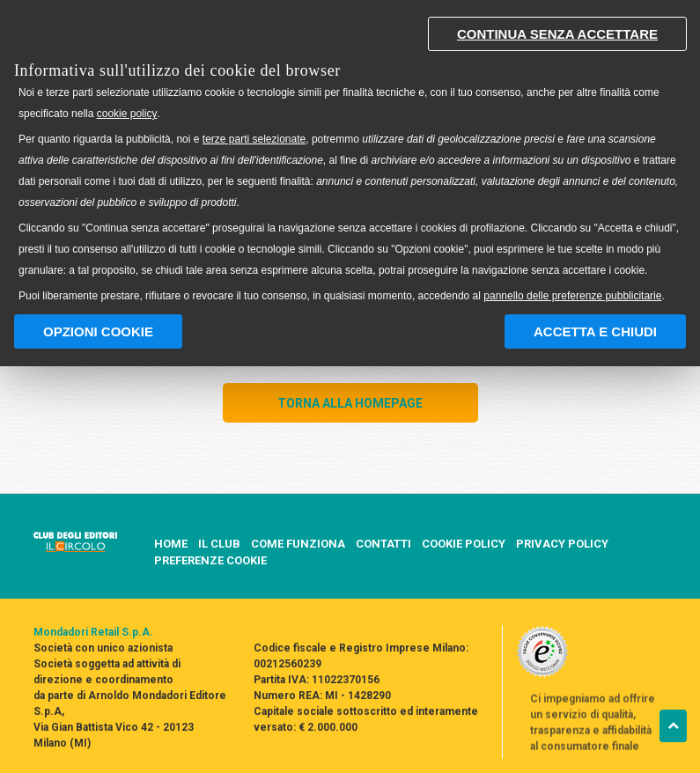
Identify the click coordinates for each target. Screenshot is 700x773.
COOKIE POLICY (464, 545)
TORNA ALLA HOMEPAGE (350, 403)
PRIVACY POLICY (562, 545)
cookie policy (127, 114)
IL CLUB (219, 545)
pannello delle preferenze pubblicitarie (572, 296)
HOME (171, 544)
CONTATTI (383, 545)
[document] (350, 155)
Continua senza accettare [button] (557, 34)
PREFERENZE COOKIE (210, 560)
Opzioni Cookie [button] (98, 331)
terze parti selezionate (254, 139)
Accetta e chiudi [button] (595, 331)
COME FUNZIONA (298, 545)
